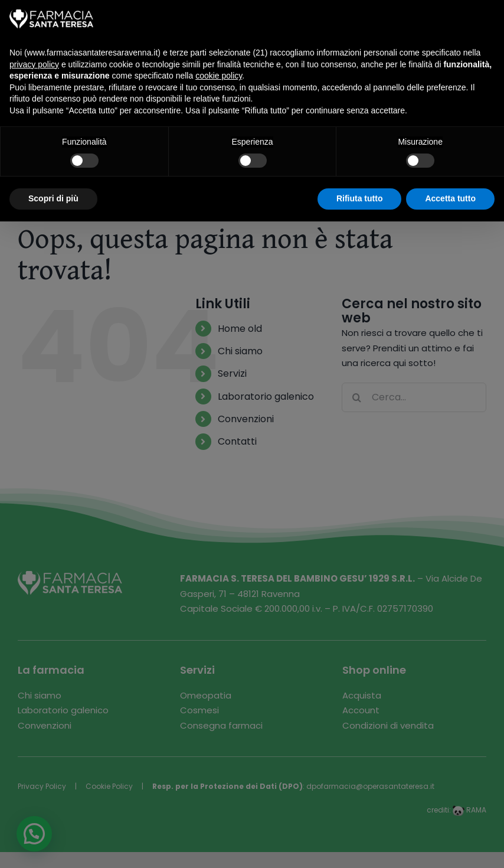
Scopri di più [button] (53, 198)
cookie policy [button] (219, 76)
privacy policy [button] (34, 64)
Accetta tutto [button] (450, 198)
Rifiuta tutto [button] (360, 198)
